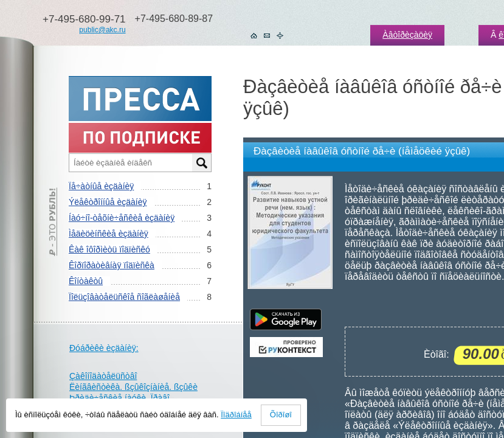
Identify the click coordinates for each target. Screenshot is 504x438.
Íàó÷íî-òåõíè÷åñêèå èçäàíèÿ (122, 218)
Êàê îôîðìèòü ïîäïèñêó (109, 249)
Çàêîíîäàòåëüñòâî (103, 376)
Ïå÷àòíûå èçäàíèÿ (101, 186)
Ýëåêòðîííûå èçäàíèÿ (108, 202)
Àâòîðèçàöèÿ (407, 35)
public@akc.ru (102, 30)
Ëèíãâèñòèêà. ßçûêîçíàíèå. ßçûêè (133, 387)
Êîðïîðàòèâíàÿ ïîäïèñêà (112, 265)
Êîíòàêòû (86, 281)
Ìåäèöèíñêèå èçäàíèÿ (109, 234)
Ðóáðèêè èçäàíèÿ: (104, 348)
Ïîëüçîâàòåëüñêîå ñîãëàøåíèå (124, 297)
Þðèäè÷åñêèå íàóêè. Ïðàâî (119, 398)
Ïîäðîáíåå (236, 415)
